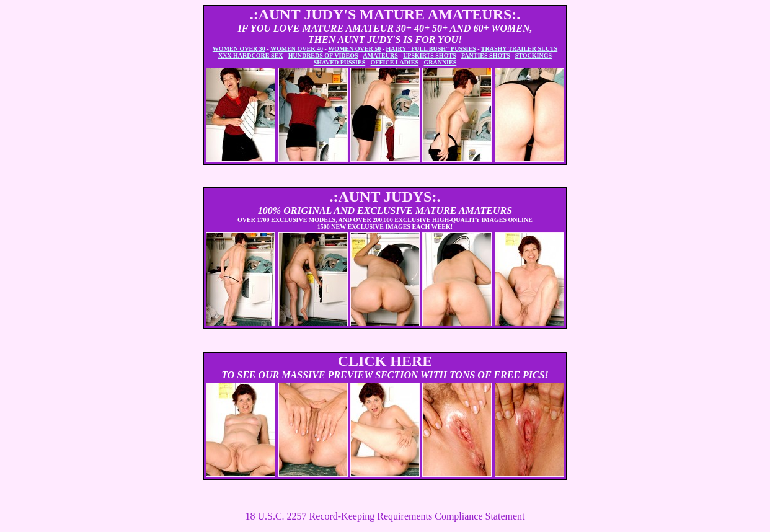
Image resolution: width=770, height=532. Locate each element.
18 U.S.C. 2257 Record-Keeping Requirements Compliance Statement (385, 516)
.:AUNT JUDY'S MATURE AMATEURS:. (385, 14)
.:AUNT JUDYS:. (385, 197)
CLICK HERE (385, 361)
